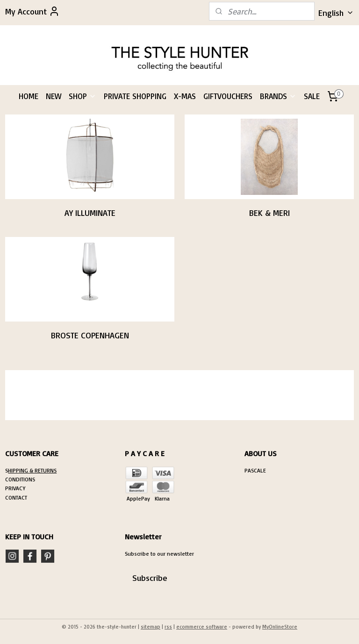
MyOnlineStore (280, 627)
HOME (29, 96)
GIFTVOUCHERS (228, 96)
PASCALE (255, 470)
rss (168, 627)
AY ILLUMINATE (90, 212)
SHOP (83, 96)
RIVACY (17, 488)
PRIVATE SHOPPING (135, 96)
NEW (54, 96)
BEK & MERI (269, 212)
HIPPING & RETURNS (32, 470)
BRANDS (278, 96)
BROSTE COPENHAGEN (90, 335)
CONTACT (16, 497)
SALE (312, 96)
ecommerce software (202, 627)
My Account (32, 11)
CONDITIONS (20, 479)
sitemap (151, 627)
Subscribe (150, 578)
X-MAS (185, 96)
